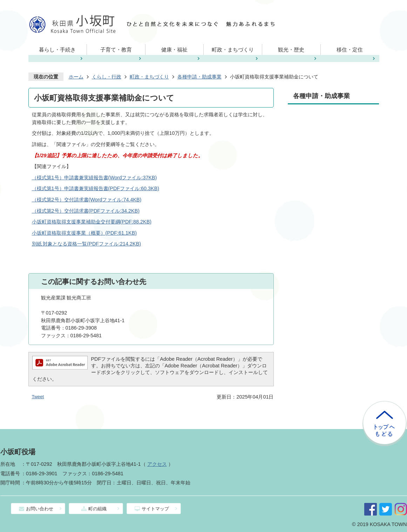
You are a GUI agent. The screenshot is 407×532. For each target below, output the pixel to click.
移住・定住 (350, 50)
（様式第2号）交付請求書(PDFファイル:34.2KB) (86, 211)
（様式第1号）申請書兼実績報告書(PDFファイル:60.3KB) (96, 188)
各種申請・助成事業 (199, 77)
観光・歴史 (291, 50)
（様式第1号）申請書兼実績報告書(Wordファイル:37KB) (94, 178)
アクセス (157, 464)
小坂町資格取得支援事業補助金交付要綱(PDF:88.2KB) (92, 222)
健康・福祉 (174, 50)
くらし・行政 (107, 77)
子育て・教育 (116, 50)
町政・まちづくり (233, 50)
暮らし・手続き (57, 50)
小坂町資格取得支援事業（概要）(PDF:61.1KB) (84, 233)
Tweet (38, 397)
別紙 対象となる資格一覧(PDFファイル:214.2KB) (87, 244)
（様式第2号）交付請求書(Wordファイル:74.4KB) (87, 200)
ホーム (76, 77)
